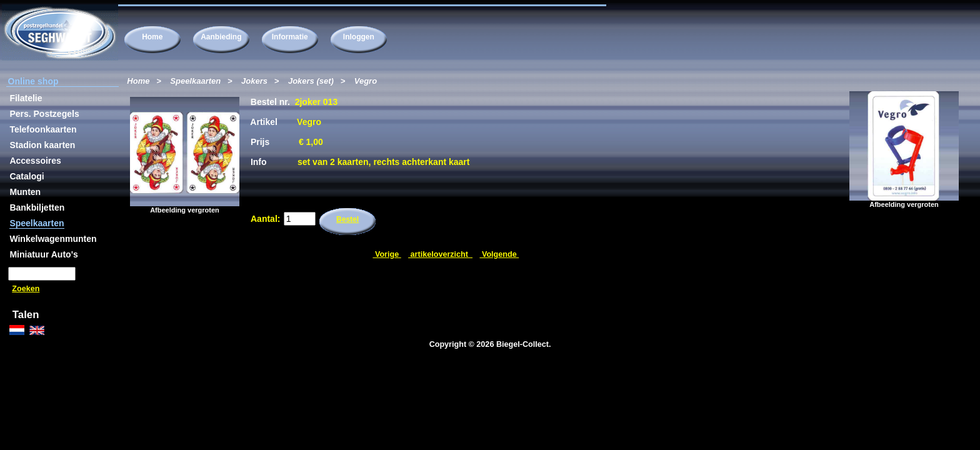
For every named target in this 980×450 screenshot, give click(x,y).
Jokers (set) (311, 81)
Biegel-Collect (522, 344)
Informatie (290, 37)
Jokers (254, 81)
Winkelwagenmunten (53, 239)
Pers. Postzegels (44, 114)
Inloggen (359, 37)
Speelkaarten (195, 81)
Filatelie (26, 98)
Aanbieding (221, 37)
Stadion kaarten (42, 145)
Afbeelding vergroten (904, 201)
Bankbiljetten (37, 207)
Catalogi (27, 176)
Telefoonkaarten (43, 129)
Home (152, 37)
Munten (25, 192)
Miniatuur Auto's (43, 254)
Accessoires (35, 161)
